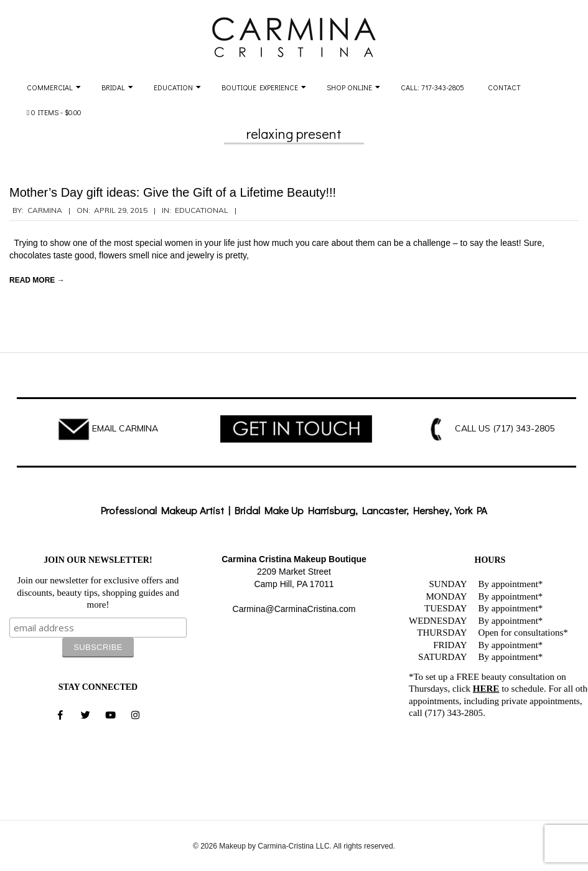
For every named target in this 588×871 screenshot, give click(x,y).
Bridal (113, 87)
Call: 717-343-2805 (432, 87)
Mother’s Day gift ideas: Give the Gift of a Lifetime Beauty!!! (173, 192)
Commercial (50, 87)
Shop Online (349, 87)
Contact (504, 87)
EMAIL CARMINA (125, 428)
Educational (202, 210)
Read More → (37, 280)
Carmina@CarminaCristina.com (294, 609)
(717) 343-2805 (524, 428)
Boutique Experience (260, 87)
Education (173, 87)
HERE (486, 689)
